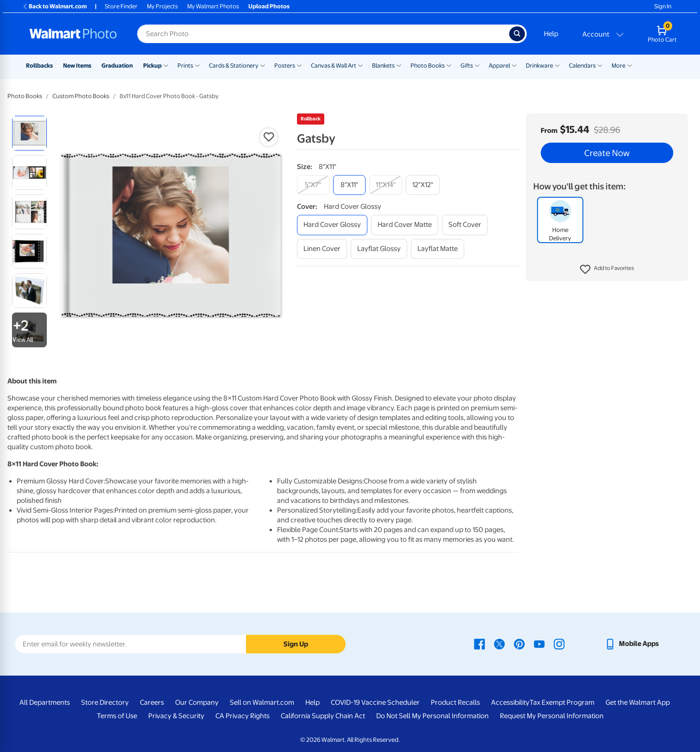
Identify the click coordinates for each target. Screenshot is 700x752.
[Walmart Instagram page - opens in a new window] (559, 644)
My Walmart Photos (213, 6)
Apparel (499, 66)
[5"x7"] (313, 185)
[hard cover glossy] (332, 225)
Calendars (582, 66)
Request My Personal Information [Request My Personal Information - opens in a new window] (552, 716)
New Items (77, 66)
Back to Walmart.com (54, 6)
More (618, 66)
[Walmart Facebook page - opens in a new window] (479, 644)
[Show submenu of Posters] (299, 65)
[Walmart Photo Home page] (73, 34)
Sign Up (296, 644)
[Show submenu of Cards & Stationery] (263, 65)
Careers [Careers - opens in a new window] (152, 702)
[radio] (29, 133)
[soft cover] (465, 225)
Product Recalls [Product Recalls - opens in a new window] (455, 702)
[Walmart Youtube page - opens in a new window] (539, 644)
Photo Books (428, 66)
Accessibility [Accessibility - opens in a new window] (510, 702)
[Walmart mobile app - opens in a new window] (632, 644)
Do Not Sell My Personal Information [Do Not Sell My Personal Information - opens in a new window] (432, 716)
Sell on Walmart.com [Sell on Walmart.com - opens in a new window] (262, 702)
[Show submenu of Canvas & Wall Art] (360, 65)
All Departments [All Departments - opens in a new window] (45, 702)
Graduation (117, 66)
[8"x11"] (349, 185)
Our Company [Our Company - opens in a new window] (197, 702)
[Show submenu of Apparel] (514, 65)
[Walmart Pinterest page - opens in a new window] (519, 644)
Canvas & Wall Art (334, 66)
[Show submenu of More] (630, 65)
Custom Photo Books (81, 96)
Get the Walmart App (638, 702)
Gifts (467, 66)
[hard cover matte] (405, 225)
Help (551, 34)
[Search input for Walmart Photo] (323, 34)
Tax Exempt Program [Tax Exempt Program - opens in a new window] (562, 702)
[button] (607, 269)
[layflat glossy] (379, 249)
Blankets (383, 66)
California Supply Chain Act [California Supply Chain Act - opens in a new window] (323, 716)
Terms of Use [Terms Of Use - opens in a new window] (117, 716)
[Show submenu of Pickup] (166, 65)
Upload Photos (269, 6)
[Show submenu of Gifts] (477, 65)
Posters (285, 66)
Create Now (607, 153)
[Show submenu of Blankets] (399, 65)
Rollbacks (39, 66)
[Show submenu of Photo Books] (449, 65)
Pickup (152, 66)
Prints (185, 66)
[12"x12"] (423, 185)
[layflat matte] (438, 249)
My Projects (162, 6)
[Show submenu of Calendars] (600, 65)
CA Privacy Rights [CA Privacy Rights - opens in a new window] (243, 716)
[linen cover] (322, 249)
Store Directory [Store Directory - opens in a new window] (105, 702)
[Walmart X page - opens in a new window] (499, 644)
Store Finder (121, 6)
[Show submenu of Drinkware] (557, 65)
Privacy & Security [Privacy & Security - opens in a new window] (176, 716)
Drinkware (539, 66)
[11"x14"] (386, 185)
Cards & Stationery (234, 66)
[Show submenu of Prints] (197, 65)
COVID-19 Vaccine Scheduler (375, 702)
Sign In (663, 6)
